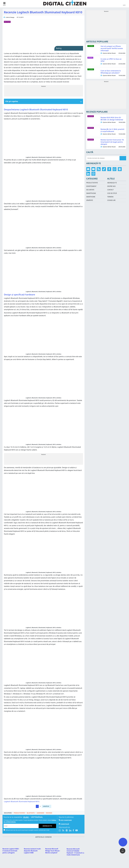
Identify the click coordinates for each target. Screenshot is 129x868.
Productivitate (19, 814)
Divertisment (91, 186)
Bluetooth (31, 814)
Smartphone (91, 193)
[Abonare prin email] (88, 169)
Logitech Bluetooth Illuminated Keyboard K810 (22, 802)
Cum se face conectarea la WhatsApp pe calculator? (111, 72)
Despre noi (111, 186)
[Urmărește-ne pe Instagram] (93, 174)
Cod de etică (112, 193)
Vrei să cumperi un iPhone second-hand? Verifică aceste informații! (112, 48)
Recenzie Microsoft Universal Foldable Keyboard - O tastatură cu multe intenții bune (75, 850)
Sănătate (90, 200)
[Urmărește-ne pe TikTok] (104, 169)
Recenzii (49, 814)
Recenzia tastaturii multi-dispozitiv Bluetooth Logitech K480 (32, 851)
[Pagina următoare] (46, 807)
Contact (110, 190)
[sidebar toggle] (4, 4)
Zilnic (26, 818)
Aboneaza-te (112, 183)
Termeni (110, 197)
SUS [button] (123, 851)
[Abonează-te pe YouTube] (77, 831)
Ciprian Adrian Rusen (109, 53)
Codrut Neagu (10, 17)
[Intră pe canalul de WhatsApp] (60, 831)
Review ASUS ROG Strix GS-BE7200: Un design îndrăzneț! (112, 119)
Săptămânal (37, 818)
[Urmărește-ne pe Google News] (67, 831)
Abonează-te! (47, 827)
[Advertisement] (43, 92)
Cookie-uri (111, 200)
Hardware (40, 814)
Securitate (90, 190)
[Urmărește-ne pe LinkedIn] (70, 831)
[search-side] (103, 158)
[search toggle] (124, 4)
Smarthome (91, 197)
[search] (123, 158)
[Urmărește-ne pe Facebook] (73, 831)
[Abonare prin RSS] (63, 831)
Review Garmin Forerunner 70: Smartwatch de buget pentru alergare (112, 142)
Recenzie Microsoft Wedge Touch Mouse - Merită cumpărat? (53, 847)
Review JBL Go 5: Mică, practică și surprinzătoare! (112, 130)
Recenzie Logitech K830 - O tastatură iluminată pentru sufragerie (11, 851)
